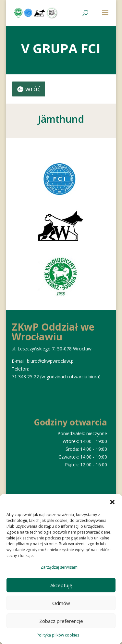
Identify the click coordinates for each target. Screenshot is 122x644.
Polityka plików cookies (58, 635)
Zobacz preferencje (61, 621)
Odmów (61, 603)
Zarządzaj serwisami (60, 567)
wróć (33, 89)
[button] (112, 502)
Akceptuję (61, 585)
